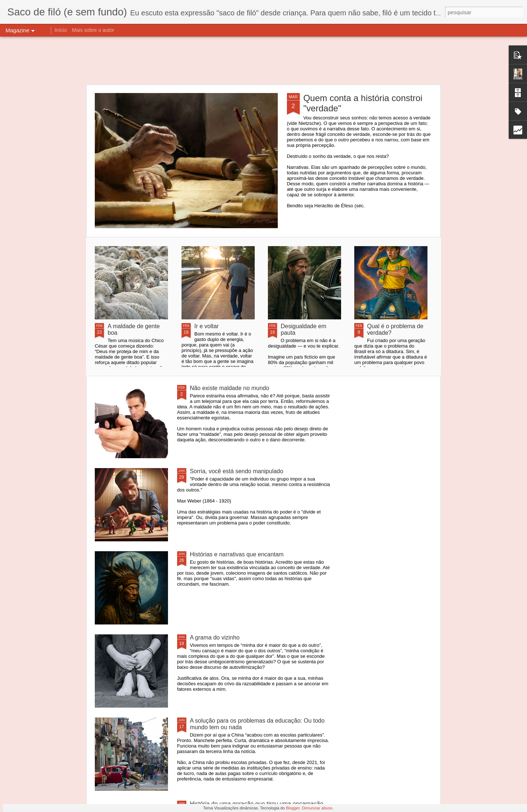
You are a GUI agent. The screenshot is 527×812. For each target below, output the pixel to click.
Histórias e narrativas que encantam (237, 554)
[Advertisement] (263, 60)
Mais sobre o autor (93, 30)
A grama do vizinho (215, 637)
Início (61, 30)
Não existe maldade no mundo (230, 388)
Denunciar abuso (317, 808)
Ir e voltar (207, 326)
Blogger (293, 808)
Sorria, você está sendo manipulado (237, 471)
